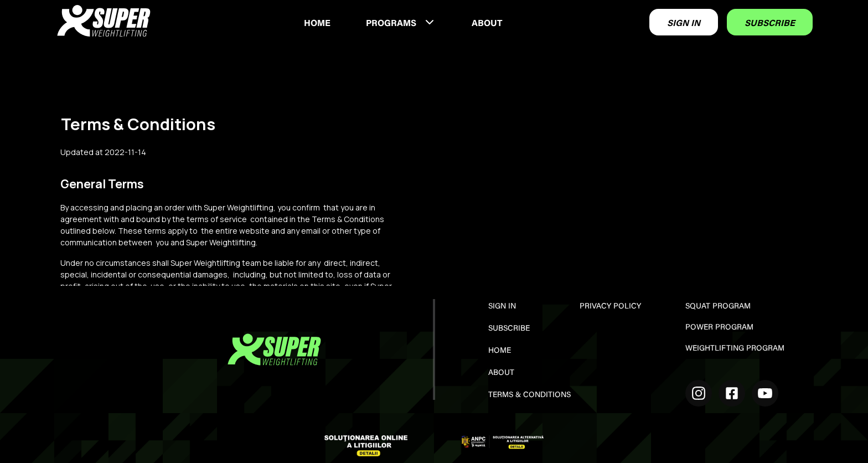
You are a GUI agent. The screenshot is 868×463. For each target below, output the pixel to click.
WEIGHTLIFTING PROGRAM (735, 349)
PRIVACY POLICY (610, 307)
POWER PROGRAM (719, 328)
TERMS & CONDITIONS (529, 395)
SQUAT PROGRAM (718, 307)
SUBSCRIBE (770, 24)
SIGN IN (684, 24)
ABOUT (487, 24)
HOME (317, 24)
